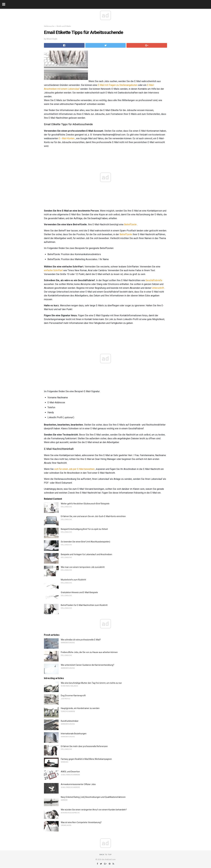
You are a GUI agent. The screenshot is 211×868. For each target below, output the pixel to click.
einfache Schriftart (53, 270)
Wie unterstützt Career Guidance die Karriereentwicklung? (87, 665)
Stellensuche (49, 26)
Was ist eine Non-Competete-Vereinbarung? (81, 822)
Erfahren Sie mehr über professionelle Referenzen (84, 746)
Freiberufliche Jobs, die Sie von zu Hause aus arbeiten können (89, 652)
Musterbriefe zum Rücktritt (73, 580)
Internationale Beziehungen (74, 734)
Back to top (106, 855)
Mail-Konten (68, 138)
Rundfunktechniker (70, 721)
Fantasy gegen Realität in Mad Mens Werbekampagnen (86, 759)
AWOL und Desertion (70, 772)
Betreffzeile (130, 224)
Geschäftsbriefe (154, 280)
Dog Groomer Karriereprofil (73, 696)
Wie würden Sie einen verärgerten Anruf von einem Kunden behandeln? (94, 810)
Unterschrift (158, 288)
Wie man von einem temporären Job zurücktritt (83, 567)
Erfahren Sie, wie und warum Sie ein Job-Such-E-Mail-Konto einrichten (93, 516)
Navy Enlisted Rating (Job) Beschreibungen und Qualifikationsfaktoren (93, 797)
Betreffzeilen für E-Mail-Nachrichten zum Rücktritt (84, 605)
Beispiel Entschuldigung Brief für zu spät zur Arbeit (84, 529)
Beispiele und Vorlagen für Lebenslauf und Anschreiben (86, 554)
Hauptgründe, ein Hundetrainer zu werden (80, 708)
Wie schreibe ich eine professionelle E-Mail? (81, 640)
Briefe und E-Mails (64, 26)
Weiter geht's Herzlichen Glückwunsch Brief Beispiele (85, 504)
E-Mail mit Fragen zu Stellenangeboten (118, 85)
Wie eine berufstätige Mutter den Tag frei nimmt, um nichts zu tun (91, 683)
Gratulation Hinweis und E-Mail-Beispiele (79, 592)
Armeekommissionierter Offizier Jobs (78, 784)
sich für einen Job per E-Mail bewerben (74, 469)
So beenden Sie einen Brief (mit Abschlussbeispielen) (85, 542)
